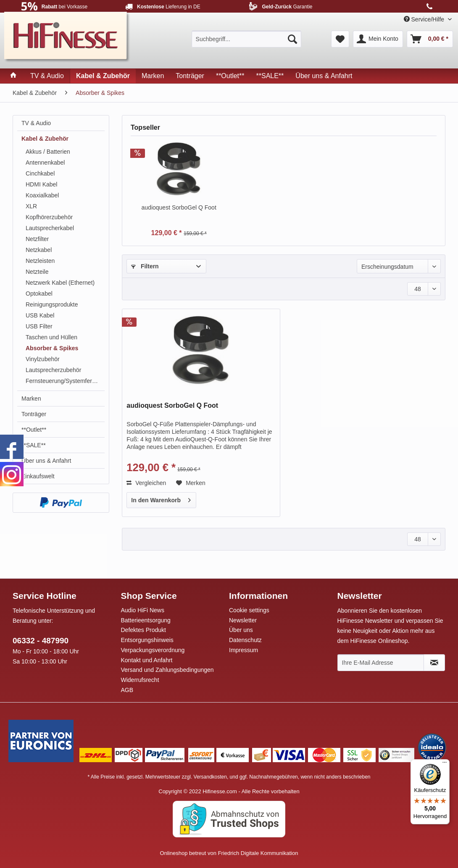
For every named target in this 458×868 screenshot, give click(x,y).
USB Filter (39, 326)
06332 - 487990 (41, 641)
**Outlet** (34, 430)
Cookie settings (249, 610)
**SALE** (34, 445)
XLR (31, 206)
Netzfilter (37, 239)
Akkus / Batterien (48, 152)
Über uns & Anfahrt (46, 461)
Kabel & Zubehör (45, 139)
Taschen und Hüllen (51, 337)
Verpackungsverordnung (153, 650)
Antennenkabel (45, 163)
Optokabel (39, 294)
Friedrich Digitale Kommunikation (258, 853)
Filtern (145, 266)
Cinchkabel (40, 173)
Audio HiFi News (143, 610)
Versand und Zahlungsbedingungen (167, 670)
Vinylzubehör (43, 359)
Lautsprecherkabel (50, 228)
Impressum (243, 650)
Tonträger (34, 414)
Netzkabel (39, 250)
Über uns (241, 630)
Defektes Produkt (143, 630)
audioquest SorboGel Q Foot (179, 207)
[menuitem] (247, 39)
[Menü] (445, 764)
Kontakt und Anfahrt (147, 660)
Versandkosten (210, 777)
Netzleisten (40, 261)
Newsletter (243, 620)
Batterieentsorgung (146, 620)
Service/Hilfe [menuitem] (425, 19)
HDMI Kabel (41, 184)
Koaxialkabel (42, 195)
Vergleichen (146, 483)
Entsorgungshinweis (147, 640)
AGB (127, 690)
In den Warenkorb (161, 498)
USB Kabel (40, 315)
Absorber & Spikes (52, 348)
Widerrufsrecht (140, 680)
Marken (31, 399)
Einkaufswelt (38, 476)
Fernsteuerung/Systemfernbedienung (65, 381)
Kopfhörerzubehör (49, 217)
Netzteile (37, 272)
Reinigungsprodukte (52, 304)
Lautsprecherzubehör (53, 370)
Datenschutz (245, 640)
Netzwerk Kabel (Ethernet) (60, 283)
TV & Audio (36, 123)
